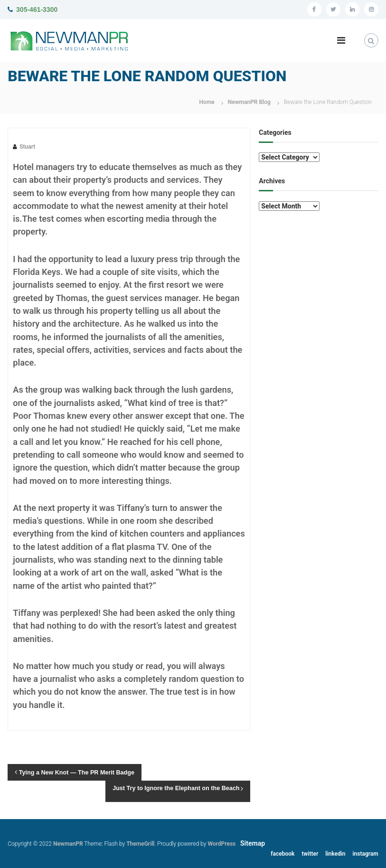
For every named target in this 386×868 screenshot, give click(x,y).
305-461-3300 (37, 9)
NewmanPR (68, 844)
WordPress (221, 844)
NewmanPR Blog (249, 102)
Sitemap (253, 843)
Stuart (27, 147)
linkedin (335, 854)
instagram (365, 854)
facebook (282, 854)
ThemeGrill (140, 844)
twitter (310, 854)
